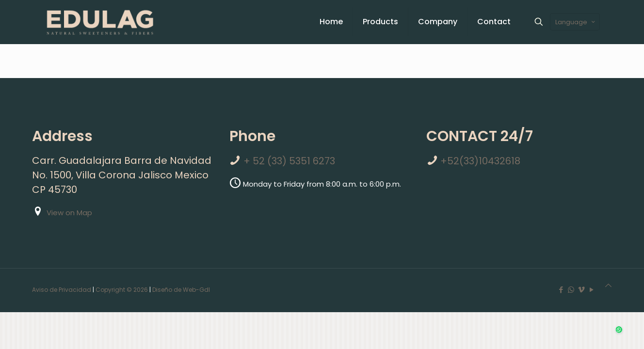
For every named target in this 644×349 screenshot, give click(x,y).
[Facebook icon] (561, 290)
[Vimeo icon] (581, 290)
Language (576, 22)
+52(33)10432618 (480, 161)
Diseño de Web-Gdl (181, 290)
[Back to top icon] (608, 286)
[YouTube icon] (591, 290)
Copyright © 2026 (122, 290)
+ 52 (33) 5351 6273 (289, 161)
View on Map (69, 213)
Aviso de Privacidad (62, 290)
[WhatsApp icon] (571, 290)
